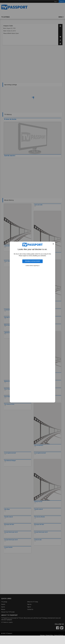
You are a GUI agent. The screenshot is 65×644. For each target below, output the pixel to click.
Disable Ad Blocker (32, 261)
